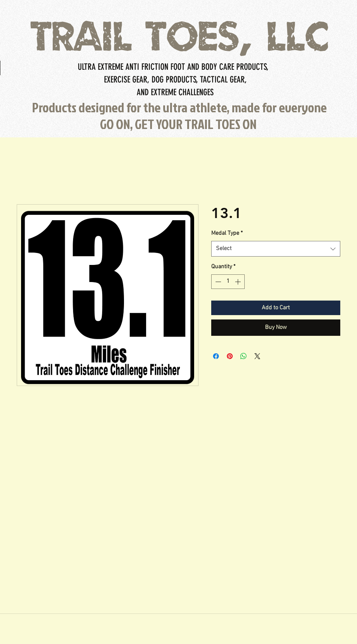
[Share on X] (257, 356)
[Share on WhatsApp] (244, 356)
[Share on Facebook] (216, 356)
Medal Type (227, 233)
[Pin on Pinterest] (230, 356)
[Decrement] (217, 282)
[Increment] (238, 282)
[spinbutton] (228, 282)
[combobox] (276, 249)
